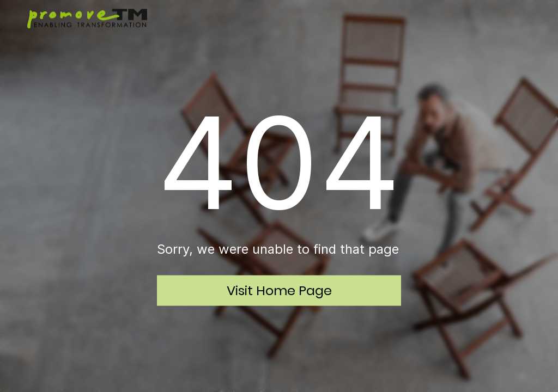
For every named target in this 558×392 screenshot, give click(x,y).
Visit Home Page (279, 290)
